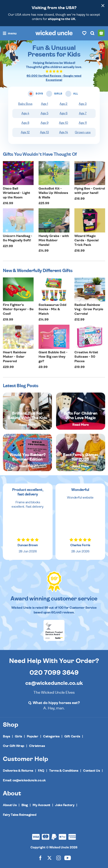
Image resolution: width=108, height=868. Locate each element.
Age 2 (63, 104)
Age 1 (45, 104)
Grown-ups (83, 132)
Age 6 (63, 113)
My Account (41, 805)
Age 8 (25, 123)
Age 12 (25, 132)
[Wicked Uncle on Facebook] (40, 858)
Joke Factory (65, 805)
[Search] (92, 33)
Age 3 (83, 104)
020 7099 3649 (54, 673)
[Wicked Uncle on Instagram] (59, 858)
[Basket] (101, 33)
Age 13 (44, 132)
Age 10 (63, 123)
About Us (10, 805)
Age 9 (45, 123)
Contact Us (91, 771)
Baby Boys (25, 104)
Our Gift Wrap (14, 746)
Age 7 (83, 113)
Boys (6, 736)
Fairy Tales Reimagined (20, 815)
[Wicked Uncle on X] (49, 858)
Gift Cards (72, 736)
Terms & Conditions (64, 771)
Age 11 (83, 123)
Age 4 (25, 113)
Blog (25, 805)
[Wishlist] (84, 33)
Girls (18, 736)
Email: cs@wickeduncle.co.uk (24, 780)
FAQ (41, 771)
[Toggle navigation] (10, 33)
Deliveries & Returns (18, 771)
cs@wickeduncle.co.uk (54, 683)
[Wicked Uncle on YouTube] (68, 858)
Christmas (37, 746)
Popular (33, 736)
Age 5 (45, 113)
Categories (51, 736)
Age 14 (64, 132)
